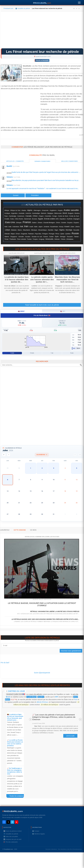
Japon (40, 227)
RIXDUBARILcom (13, 811)
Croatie (7, 219)
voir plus (9, 173)
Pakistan (31, 234)
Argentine (14, 213)
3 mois (32, 353)
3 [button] (54, 468)
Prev (5, 263)
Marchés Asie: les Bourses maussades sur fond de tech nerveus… (67, 279)
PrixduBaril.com (8, 849)
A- (79, 8)
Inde (10, 227)
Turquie (35, 239)
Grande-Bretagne (49, 223)
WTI (57, 697)
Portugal (52, 234)
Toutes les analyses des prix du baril (18, 796)
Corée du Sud (74, 216)
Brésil (65, 213)
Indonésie (16, 227)
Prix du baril (5, 663)
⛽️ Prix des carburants (11, 842)
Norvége (69, 230)
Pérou (57, 234)
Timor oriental (21, 239)
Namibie (51, 230)
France (27, 222)
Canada (29, 216)
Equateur (63, 219)
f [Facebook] (4, 822)
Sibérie (7, 237)
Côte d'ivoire (19, 219)
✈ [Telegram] (12, 822)
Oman (18, 234)
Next (79, 263)
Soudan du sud (37, 237)
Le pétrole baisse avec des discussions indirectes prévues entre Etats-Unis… (45, 619)
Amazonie (45, 210)
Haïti (6, 227)
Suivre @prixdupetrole (42, 673)
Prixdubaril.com (8, 8)
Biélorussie (58, 213)
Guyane (76, 223)
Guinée (64, 223)
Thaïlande (13, 239)
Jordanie (46, 227)
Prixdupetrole (36, 141)
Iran (26, 226)
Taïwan (76, 237)
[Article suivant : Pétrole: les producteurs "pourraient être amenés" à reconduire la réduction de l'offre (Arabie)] (38, 195)
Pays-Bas (38, 234)
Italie (36, 227)
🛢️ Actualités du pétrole (23, 8)
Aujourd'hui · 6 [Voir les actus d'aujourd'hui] (42, 455)
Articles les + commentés (15, 161)
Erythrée (70, 219)
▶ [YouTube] (17, 822)
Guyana (70, 223)
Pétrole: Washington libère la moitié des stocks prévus (55, 611)
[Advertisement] (42, 31)
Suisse (46, 237)
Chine (35, 216)
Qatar (62, 234)
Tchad (6, 239)
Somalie (21, 237)
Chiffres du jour (16, 691)
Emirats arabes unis (51, 219)
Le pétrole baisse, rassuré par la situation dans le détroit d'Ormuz (42, 604)
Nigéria (62, 230)
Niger (56, 230)
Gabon (34, 223)
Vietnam (57, 239)
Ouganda (24, 234)
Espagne (77, 219)
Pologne (45, 234)
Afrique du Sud (15, 210)
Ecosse (35, 219)
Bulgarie (71, 213)
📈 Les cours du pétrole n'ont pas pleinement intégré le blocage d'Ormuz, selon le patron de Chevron (54, 717)
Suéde (51, 237)
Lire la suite (70, 736)
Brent (8, 697)
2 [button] (42, 468)
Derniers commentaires (43, 161)
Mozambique (43, 230)
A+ (74, 8)
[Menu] (79, 2)
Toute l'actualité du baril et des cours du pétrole (42, 305)
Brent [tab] (21, 311)
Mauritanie (26, 230)
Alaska (24, 210)
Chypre (41, 216)
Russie (75, 233)
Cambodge (13, 216)
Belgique (50, 213)
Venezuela (49, 239)
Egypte (41, 219)
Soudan (28, 237)
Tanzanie (70, 237)
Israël (31, 227)
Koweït (67, 227)
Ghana (40, 223)
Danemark (28, 219)
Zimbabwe (70, 239)
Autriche (28, 213)
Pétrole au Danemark (42, 60)
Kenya (61, 227)
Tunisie (29, 239)
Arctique (7, 213)
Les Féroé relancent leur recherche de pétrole (42, 52)
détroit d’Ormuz (42, 702)
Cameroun (21, 216)
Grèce (58, 223)
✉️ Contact (36, 831)
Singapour (14, 237)
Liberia (77, 227)
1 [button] (31, 468)
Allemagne (37, 210)
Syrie (57, 237)
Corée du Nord (63, 216)
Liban (72, 227)
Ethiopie (19, 223)
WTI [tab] (63, 311)
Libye (7, 230)
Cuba (12, 219)
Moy (74, 348)
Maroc (20, 230)
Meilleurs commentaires (69, 161)
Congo (55, 216)
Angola (60, 210)
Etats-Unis (10, 222)
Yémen (63, 239)
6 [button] (8, 480)
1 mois (12, 353)
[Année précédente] (4, 455)
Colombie (48, 216)
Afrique (7, 210)
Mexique (34, 230)
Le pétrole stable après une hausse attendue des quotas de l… (42, 279)
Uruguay (41, 239)
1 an (52, 353)
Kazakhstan (54, 227)
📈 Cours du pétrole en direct (13, 831)
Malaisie (14, 230)
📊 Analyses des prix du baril (12, 839)
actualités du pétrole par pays (44, 205)
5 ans (72, 353)
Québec (68, 234)
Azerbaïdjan (36, 213)
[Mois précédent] (9, 455)
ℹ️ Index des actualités (11, 837)
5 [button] (77, 468)
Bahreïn (44, 213)
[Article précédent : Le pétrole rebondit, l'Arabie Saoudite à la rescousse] (13, 195)
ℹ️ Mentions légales (38, 834)
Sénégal (63, 237)
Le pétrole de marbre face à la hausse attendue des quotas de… (17, 279)
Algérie (30, 210)
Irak (22, 226)
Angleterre (53, 210)
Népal (13, 234)
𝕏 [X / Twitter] (8, 822)
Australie (22, 213)
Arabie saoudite (71, 210)
